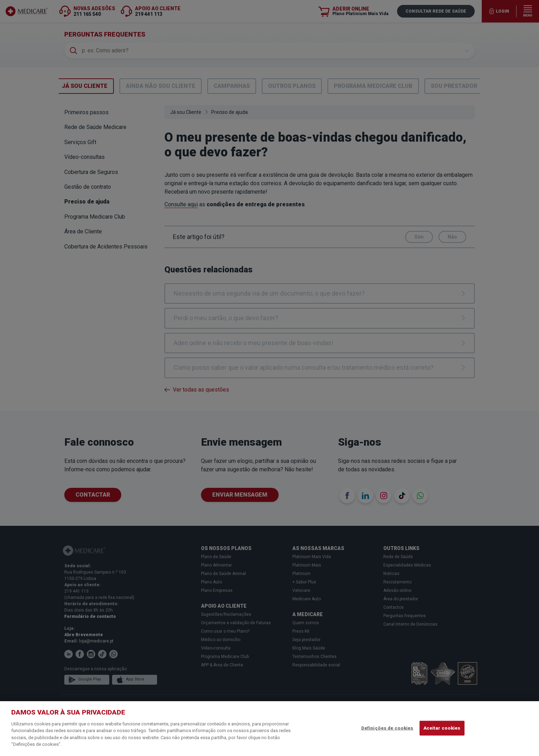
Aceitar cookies (442, 728)
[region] (269, 729)
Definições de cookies (387, 728)
